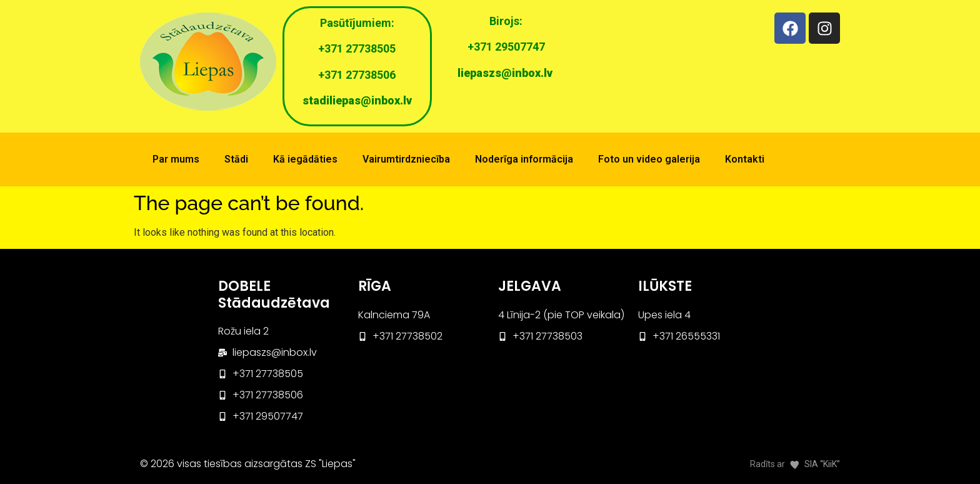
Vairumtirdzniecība (406, 159)
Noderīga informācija (524, 159)
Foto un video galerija (649, 159)
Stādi (236, 159)
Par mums (176, 159)
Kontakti (745, 159)
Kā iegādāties (305, 159)
